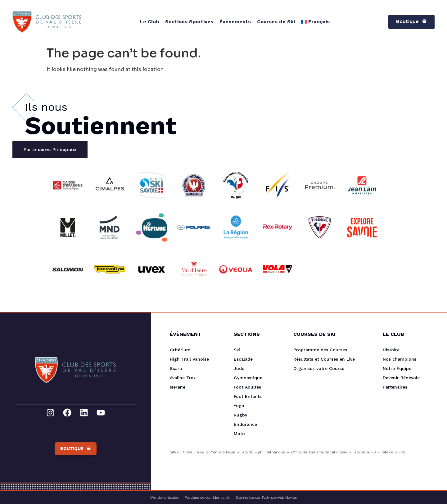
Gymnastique (248, 378)
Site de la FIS (365, 452)
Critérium (180, 350)
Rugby (240, 415)
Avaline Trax (183, 378)
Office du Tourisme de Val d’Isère (319, 452)
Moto (239, 434)
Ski (237, 350)
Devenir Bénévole (401, 378)
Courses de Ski (276, 22)
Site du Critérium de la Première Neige (203, 452)
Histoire (391, 350)
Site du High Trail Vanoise (263, 452)
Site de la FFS (393, 452)
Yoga (239, 406)
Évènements (235, 22)
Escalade (243, 359)
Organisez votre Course (319, 368)
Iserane (178, 387)
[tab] (50, 150)
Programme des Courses (320, 350)
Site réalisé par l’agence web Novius (266, 497)
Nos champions (400, 359)
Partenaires (395, 387)
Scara (176, 368)
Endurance (245, 424)
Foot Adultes (247, 387)
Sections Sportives (189, 22)
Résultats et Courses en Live (324, 359)
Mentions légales (164, 497)
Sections (247, 334)
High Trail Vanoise (189, 359)
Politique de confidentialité (207, 497)
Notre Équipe (397, 368)
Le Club (149, 22)
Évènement (186, 334)
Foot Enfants (248, 396)
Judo (239, 368)
